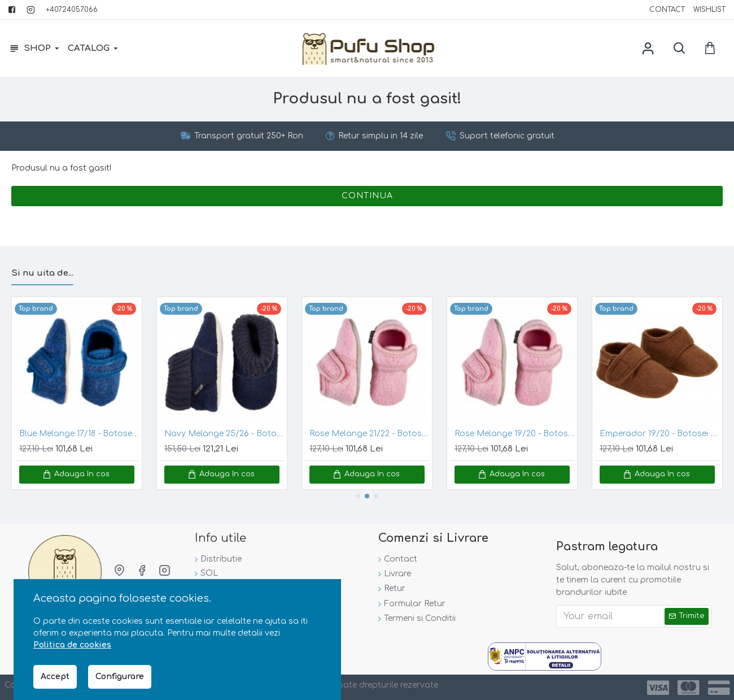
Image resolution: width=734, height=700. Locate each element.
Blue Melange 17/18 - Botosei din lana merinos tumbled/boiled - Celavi (79, 433)
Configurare (120, 677)
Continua (367, 198)
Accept (55, 677)
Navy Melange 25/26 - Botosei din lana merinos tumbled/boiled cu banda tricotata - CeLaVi (224, 433)
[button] (358, 495)
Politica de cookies (72, 645)
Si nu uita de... (42, 272)
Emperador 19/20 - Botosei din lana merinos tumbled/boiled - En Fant (659, 433)
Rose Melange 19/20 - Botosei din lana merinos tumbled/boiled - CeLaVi (514, 433)
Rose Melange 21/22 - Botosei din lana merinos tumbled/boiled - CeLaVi (369, 433)
